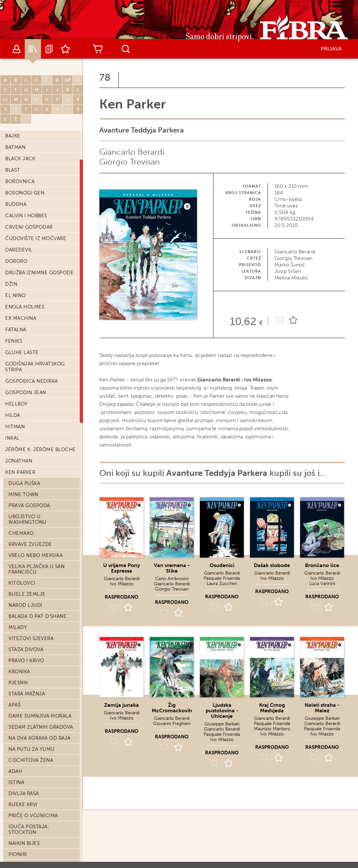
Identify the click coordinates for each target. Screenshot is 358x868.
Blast (13, 170)
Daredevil (19, 250)
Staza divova (26, 649)
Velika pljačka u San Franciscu (36, 569)
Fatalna (16, 330)
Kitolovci (22, 583)
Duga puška (24, 483)
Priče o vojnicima (33, 816)
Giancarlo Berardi (132, 152)
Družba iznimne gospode (39, 273)
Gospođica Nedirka (32, 381)
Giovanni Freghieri (172, 724)
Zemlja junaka (122, 705)
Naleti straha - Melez (322, 708)
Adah (15, 771)
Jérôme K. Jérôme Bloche (41, 449)
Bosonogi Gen (25, 193)
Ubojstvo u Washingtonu (28, 519)
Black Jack (20, 159)
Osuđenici (222, 565)
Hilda (13, 415)
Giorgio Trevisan (130, 162)
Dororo (16, 261)
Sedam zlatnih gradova (41, 727)
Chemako (21, 533)
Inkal (12, 438)
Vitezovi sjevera (31, 638)
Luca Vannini (322, 583)
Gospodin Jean (26, 392)
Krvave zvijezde (30, 544)
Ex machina (21, 318)
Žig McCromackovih (172, 708)
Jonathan (19, 461)
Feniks (14, 341)
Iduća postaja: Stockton (29, 829)
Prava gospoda (29, 505)
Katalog (33, 49)
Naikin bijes (24, 843)
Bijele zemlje (27, 594)
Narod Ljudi (25, 605)
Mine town (23, 494)
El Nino (15, 295)
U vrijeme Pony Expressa (122, 568)
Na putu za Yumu (32, 749)
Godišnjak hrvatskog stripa (35, 367)
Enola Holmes (25, 307)
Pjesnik (18, 683)
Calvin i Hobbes (26, 216)
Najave (49, 49)
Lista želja (65, 49)
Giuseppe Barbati (222, 724)
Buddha (16, 204)
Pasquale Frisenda (222, 578)
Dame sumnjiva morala (40, 716)
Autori (17, 49)
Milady (18, 627)
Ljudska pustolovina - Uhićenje (222, 711)
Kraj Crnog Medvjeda (272, 708)
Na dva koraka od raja (40, 738)
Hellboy (17, 404)
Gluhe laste (22, 352)
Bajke (13, 136)
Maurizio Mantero (272, 729)
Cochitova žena (31, 760)
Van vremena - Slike (172, 568)
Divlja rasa (24, 793)
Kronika (19, 672)
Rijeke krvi (23, 804)
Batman (15, 147)
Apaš (14, 705)
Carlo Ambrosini (172, 579)
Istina (16, 782)
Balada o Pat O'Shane (37, 616)
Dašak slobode (272, 565)
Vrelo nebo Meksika (35, 555)
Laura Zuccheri (222, 583)
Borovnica (20, 181)
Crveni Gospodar (29, 227)
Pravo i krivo (26, 661)
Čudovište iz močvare (36, 238)
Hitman (15, 427)
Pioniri (18, 854)
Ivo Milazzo (122, 584)
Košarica (98, 49)
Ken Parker (20, 472)
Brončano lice (322, 565)
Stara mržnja (27, 694)
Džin (11, 284)
